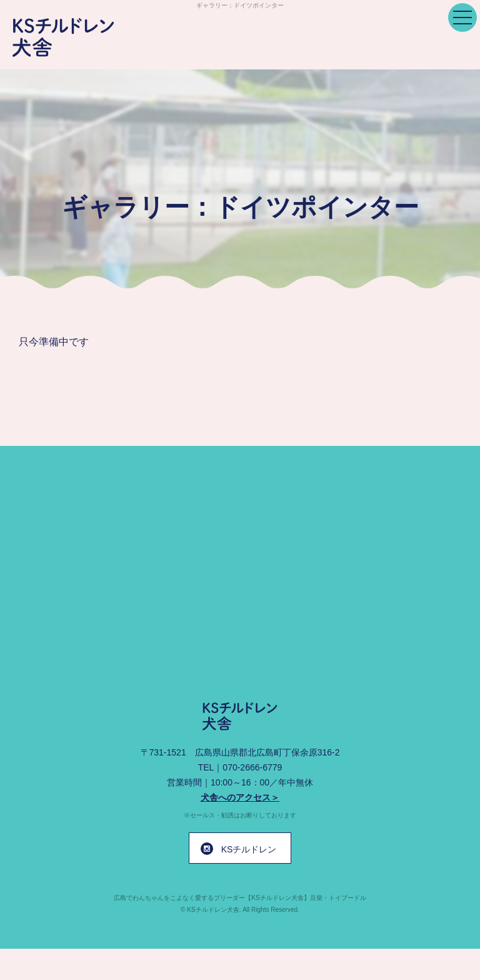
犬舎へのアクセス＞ (240, 797)
